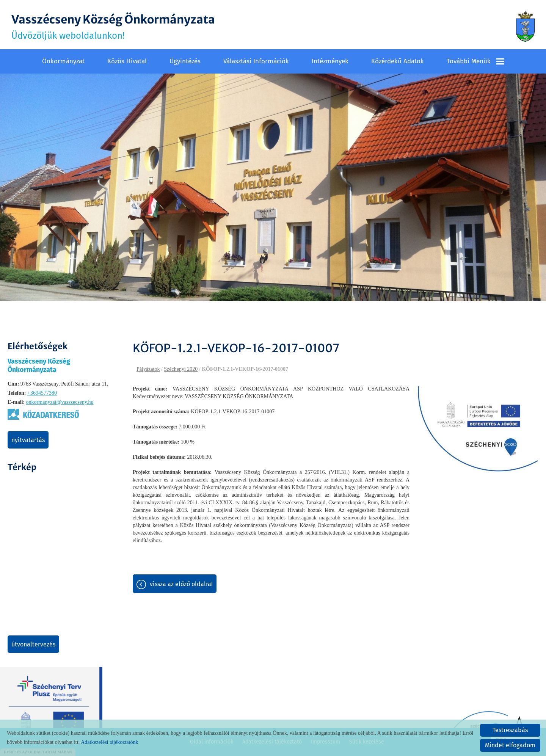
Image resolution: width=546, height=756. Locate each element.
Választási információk (256, 61)
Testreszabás (510, 730)
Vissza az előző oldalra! (181, 584)
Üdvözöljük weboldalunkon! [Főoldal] (113, 27)
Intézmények (330, 61)
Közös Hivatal (127, 61)
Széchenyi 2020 (181, 369)
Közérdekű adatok (398, 61)
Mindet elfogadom (510, 745)
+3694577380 (42, 393)
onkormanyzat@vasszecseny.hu (60, 402)
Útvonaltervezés (33, 644)
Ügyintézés (185, 61)
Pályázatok (148, 369)
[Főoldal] (525, 27)
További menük (475, 61)
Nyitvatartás (28, 440)
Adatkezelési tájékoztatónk (109, 742)
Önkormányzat (63, 61)
